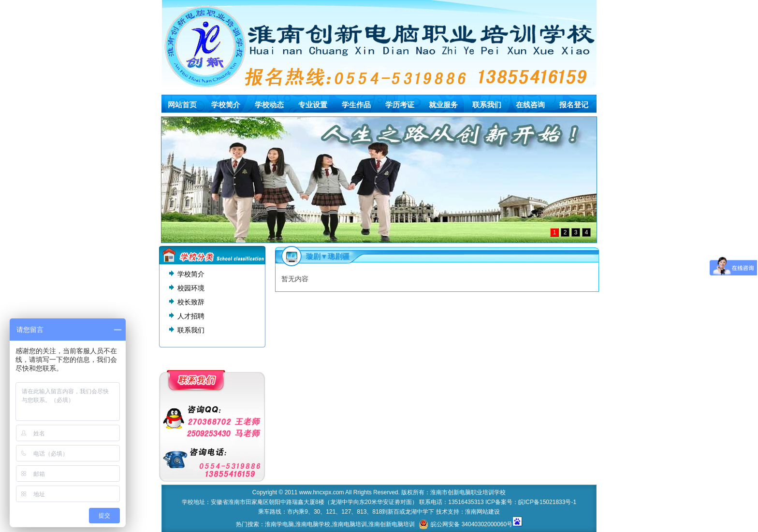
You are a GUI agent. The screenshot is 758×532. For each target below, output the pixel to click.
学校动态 (269, 105)
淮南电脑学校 (313, 524)
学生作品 (356, 105)
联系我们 (487, 105)
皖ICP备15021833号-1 (547, 502)
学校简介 (226, 105)
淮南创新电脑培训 (392, 524)
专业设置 (313, 105)
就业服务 (443, 105)
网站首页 (182, 105)
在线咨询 (530, 105)
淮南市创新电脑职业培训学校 (468, 492)
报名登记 (574, 105)
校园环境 (191, 288)
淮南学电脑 (279, 524)
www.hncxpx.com (322, 492)
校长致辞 (191, 302)
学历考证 (400, 105)
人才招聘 (191, 316)
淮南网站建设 (482, 512)
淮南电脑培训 (350, 524)
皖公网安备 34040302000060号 (466, 524)
